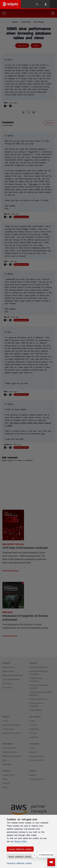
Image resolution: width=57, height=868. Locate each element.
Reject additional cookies (20, 857)
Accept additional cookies (20, 849)
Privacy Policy (21, 841)
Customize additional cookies (19, 863)
